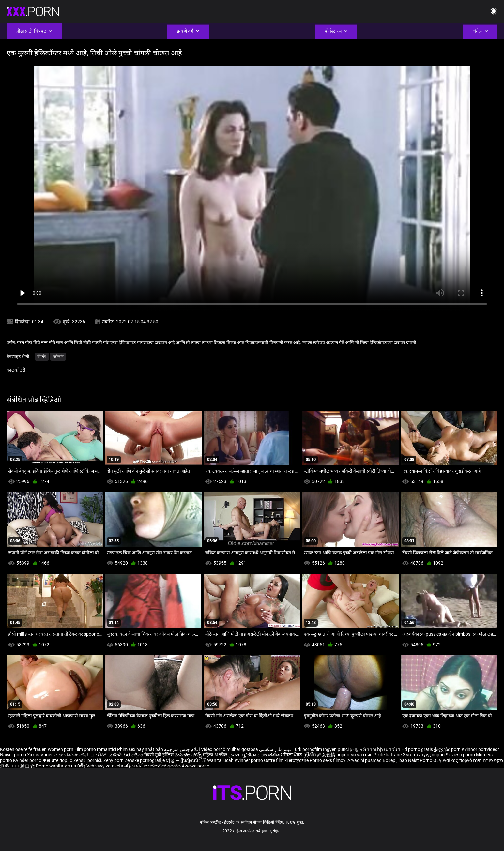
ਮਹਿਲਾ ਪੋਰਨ (292, 755)
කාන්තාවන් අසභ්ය (163, 766)
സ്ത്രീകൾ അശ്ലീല (261, 755)
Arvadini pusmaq (365, 760)
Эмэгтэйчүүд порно (424, 755)
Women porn (61, 749)
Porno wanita (50, 766)
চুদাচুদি (356, 749)
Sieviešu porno (461, 755)
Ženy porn (114, 760)
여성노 (173, 760)
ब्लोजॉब (58, 357)
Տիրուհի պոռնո (382, 749)
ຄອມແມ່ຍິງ (75, 766)
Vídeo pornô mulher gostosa (229, 749)
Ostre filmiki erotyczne (286, 760)
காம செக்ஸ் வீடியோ (76, 755)
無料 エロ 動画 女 (17, 766)
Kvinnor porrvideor (480, 749)
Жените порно (58, 760)
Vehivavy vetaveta (105, 766)
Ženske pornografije (145, 760)
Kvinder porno (28, 760)
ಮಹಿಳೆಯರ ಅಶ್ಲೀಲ (126, 755)
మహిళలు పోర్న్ (189, 755)
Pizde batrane (388, 755)
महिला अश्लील (215, 755)
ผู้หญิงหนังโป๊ (194, 760)
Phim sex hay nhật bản (140, 749)
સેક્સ (103, 755)
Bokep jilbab (395, 760)
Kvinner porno (249, 760)
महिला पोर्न (134, 766)
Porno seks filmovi (328, 760)
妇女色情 (327, 755)
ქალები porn (448, 749)
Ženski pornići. (88, 760)
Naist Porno (421, 760)
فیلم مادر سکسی (275, 749)
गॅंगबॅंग (42, 357)
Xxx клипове (40, 755)
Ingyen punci (336, 749)
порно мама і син (354, 755)
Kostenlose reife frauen (23, 749)
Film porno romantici (95, 749)
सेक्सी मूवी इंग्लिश (159, 755)
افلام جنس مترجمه (182, 749)
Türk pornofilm (307, 749)
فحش (234, 755)
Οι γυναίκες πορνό (453, 760)
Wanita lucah (221, 760)
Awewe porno (196, 766)
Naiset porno (14, 755)
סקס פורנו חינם (488, 760)
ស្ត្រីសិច (310, 755)
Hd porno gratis (417, 749)
